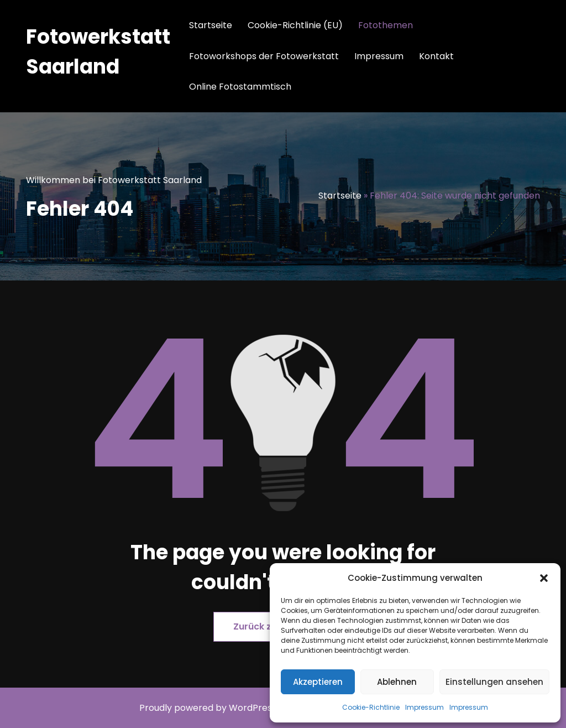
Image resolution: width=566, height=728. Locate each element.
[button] (544, 578)
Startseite (211, 25)
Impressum (424, 707)
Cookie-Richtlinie (371, 707)
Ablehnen (397, 682)
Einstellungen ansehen (494, 682)
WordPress (253, 708)
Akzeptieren (318, 682)
